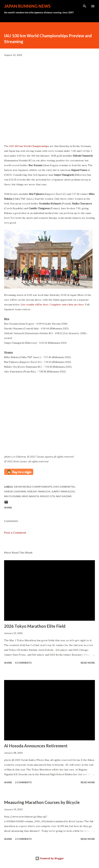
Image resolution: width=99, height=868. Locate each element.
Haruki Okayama (15, 491)
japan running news (27, 6)
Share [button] (8, 507)
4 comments (23, 663)
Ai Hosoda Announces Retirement (36, 746)
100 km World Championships (33, 487)
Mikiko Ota (48, 496)
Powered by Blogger (49, 858)
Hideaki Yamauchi (39, 491)
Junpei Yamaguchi (63, 491)
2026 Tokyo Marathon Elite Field (35, 626)
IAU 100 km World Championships (29, 146)
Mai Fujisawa (13, 496)
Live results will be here (35, 305)
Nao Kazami (64, 496)
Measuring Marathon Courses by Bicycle (42, 802)
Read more (88, 663)
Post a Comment (15, 533)
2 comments (23, 782)
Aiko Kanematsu (64, 487)
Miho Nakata (30, 496)
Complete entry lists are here (67, 305)
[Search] (85, 6)
